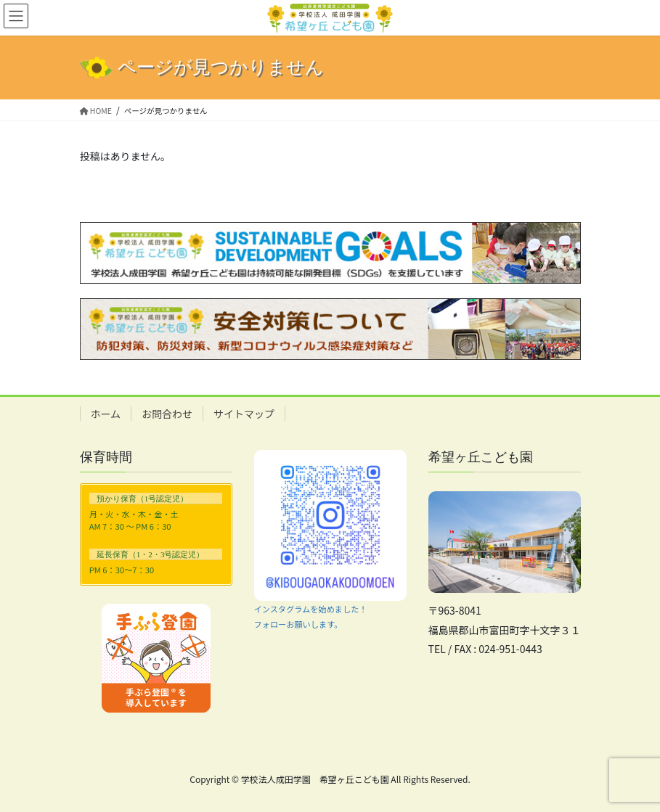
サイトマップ (244, 414)
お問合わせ (167, 414)
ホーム (106, 414)
